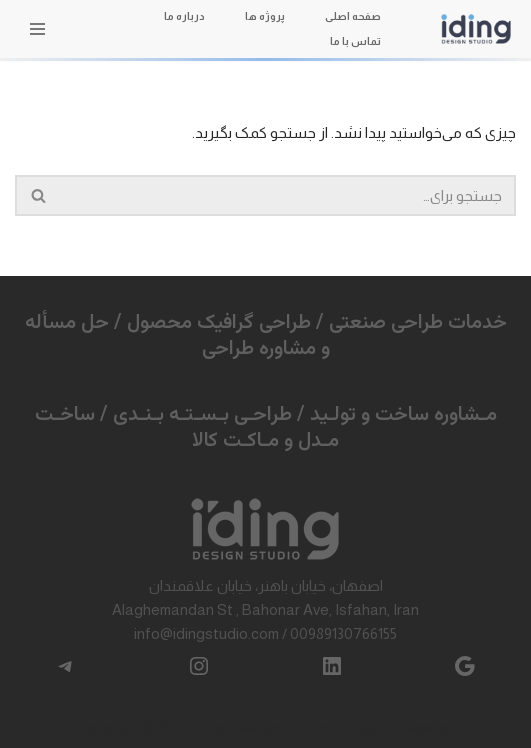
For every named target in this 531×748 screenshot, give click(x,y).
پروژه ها (265, 16)
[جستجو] (288, 195)
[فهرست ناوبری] (37, 29)
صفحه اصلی (353, 16)
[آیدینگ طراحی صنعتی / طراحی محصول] (476, 28)
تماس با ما (355, 41)
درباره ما (184, 16)
